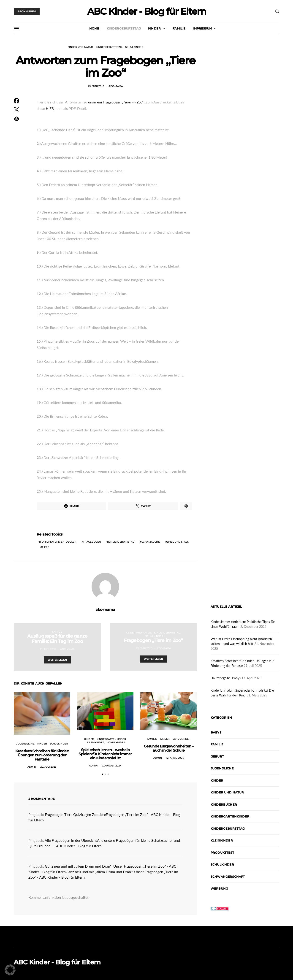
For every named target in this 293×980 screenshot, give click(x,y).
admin (32, 767)
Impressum (202, 28)
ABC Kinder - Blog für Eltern (147, 11)
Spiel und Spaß (178, 542)
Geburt (217, 756)
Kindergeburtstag (124, 28)
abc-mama (116, 86)
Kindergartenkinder (111, 739)
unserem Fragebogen (116, 102)
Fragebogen (92, 542)
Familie (179, 28)
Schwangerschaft (228, 877)
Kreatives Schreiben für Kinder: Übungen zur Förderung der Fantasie (42, 755)
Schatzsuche (151, 542)
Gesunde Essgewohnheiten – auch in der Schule (169, 748)
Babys (216, 732)
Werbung (219, 888)
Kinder (154, 28)
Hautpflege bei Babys (226, 678)
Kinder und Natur (80, 47)
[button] (102, 774)
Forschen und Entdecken (58, 542)
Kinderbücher (224, 804)
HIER (50, 108)
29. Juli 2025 (48, 767)
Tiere (45, 547)
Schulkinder (134, 47)
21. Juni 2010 (48, 649)
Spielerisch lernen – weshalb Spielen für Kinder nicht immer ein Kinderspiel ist (105, 754)
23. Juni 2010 (96, 86)
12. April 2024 (175, 758)
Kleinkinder (96, 743)
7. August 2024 (112, 766)
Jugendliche (25, 744)
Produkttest (222, 853)
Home (94, 28)
